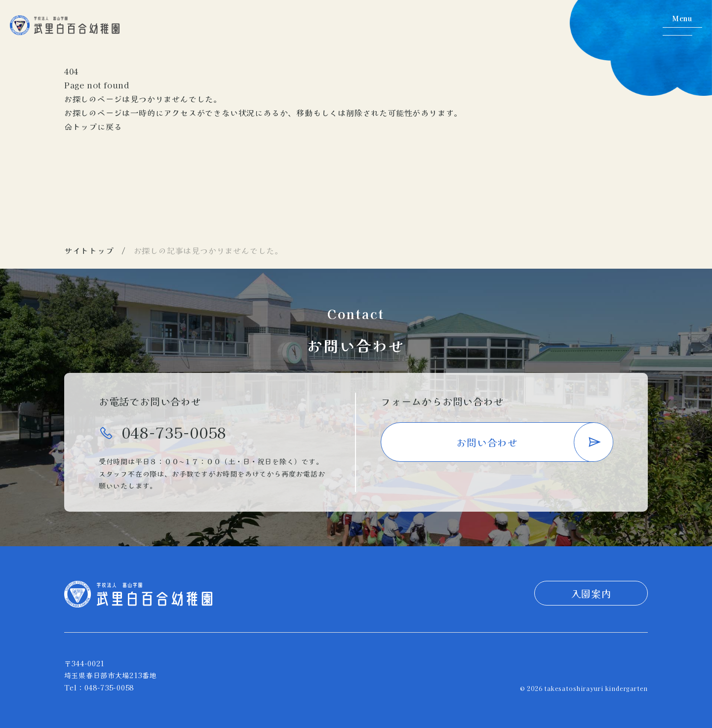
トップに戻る (93, 126)
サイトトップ (89, 250)
